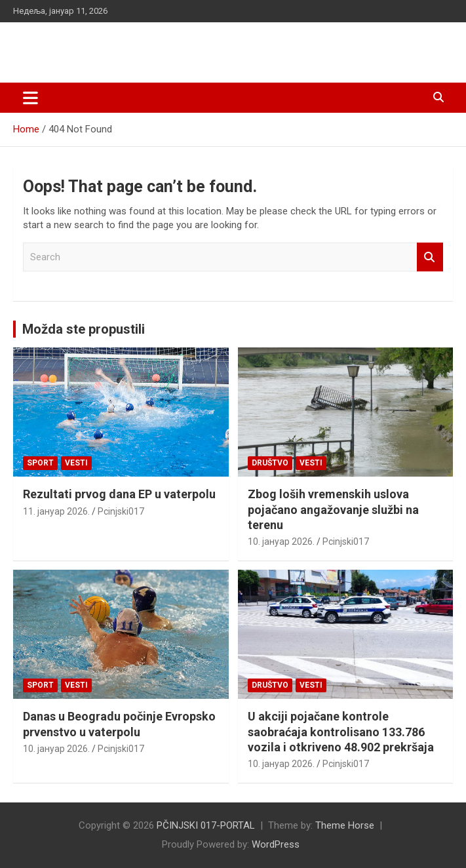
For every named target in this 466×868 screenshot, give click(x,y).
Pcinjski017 (121, 511)
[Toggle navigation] (30, 98)
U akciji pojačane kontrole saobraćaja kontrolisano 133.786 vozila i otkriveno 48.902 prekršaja (341, 732)
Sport (40, 463)
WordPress (276, 844)
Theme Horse (345, 825)
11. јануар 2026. (56, 511)
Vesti (76, 463)
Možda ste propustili (84, 329)
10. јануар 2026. (281, 542)
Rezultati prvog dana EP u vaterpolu (119, 494)
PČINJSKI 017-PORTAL (115, 46)
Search (430, 257)
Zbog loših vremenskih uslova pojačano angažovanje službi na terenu (333, 509)
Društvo (270, 463)
